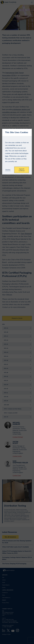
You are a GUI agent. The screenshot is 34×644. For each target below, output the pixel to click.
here (7, 156)
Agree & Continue (22, 170)
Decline (8, 170)
